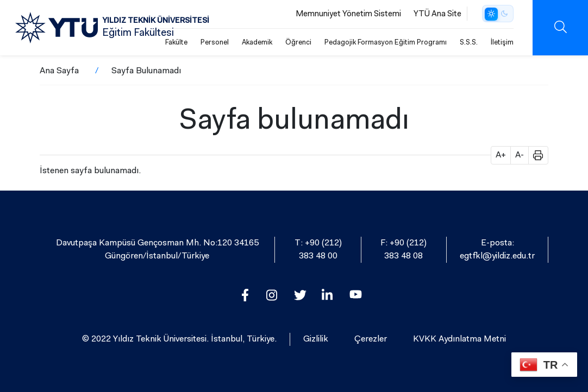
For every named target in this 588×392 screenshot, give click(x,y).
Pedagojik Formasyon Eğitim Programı (386, 43)
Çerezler (371, 339)
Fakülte (176, 43)
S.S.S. (469, 43)
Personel (215, 43)
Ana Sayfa (59, 71)
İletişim (502, 43)
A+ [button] (501, 155)
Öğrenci (298, 43)
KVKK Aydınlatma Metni (459, 339)
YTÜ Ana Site (437, 14)
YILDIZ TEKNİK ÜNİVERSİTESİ (156, 21)
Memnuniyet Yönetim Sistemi (348, 14)
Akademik (257, 43)
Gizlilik (316, 339)
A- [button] (520, 155)
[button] (534, 155)
